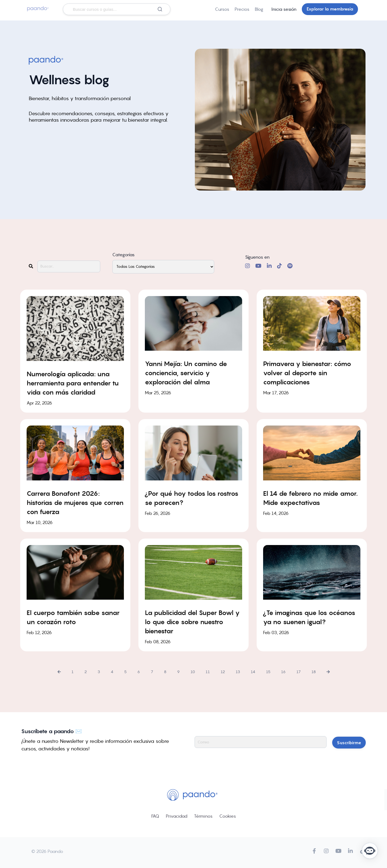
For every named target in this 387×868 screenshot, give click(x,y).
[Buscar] (160, 9)
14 (253, 672)
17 (299, 672)
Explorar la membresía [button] (330, 9)
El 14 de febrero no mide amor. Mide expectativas (310, 498)
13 (238, 672)
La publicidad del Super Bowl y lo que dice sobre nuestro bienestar (192, 622)
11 (208, 672)
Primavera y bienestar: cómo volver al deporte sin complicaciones (307, 373)
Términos (203, 816)
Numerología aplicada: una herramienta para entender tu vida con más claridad (73, 383)
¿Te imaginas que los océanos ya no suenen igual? (309, 617)
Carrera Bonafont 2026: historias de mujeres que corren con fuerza (75, 502)
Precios (242, 9)
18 (314, 672)
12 (223, 672)
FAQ (155, 816)
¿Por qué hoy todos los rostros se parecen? (192, 498)
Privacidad (177, 816)
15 (268, 672)
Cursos (222, 9)
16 (283, 672)
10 (193, 672)
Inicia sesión (284, 9)
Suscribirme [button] (349, 742)
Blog (259, 9)
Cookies (228, 816)
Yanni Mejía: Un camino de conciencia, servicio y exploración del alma (186, 373)
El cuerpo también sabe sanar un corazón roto (73, 617)
